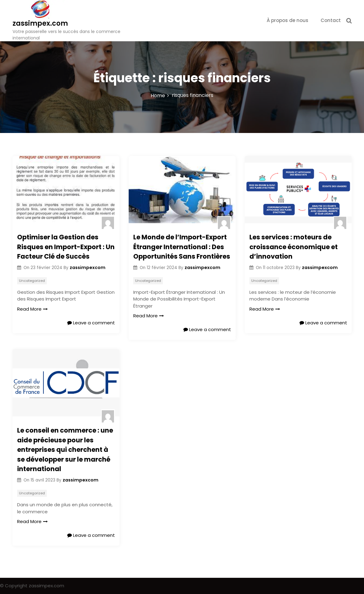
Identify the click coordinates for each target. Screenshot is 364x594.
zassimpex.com (40, 23)
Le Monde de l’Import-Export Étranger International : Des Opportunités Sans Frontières (182, 247)
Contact (331, 20)
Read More (32, 309)
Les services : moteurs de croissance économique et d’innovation (294, 247)
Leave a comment (91, 323)
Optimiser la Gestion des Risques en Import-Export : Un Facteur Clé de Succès (66, 247)
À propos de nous (288, 20)
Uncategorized (32, 281)
